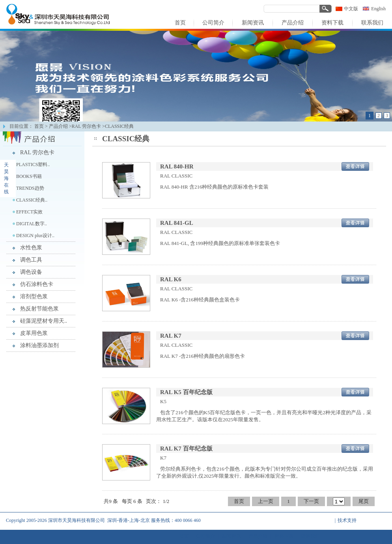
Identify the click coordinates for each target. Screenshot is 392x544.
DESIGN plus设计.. (35, 236)
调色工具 (31, 260)
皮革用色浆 (34, 333)
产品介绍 (58, 126)
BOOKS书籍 (29, 176)
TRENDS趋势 (30, 188)
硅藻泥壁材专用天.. (44, 321)
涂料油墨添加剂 (39, 345)
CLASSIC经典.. (32, 200)
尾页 (364, 501)
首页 (39, 126)
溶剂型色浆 (34, 296)
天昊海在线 (6, 178)
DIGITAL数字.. (32, 224)
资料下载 (284, 536)
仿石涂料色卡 (37, 284)
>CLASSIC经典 (118, 126)
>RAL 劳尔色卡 (85, 126)
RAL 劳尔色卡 (37, 152)
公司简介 (205, 536)
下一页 (311, 501)
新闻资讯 (231, 536)
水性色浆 (31, 248)
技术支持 (347, 520)
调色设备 (31, 272)
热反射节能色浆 (39, 309)
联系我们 (310, 536)
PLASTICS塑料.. (33, 165)
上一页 (266, 501)
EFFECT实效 (29, 212)
